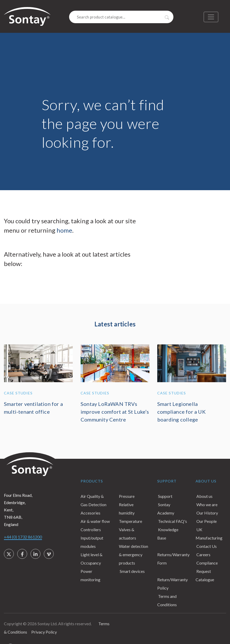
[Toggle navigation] (211, 17)
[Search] (121, 17)
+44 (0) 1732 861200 (23, 537)
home (64, 230)
